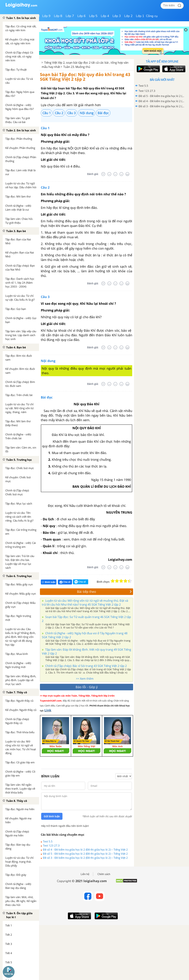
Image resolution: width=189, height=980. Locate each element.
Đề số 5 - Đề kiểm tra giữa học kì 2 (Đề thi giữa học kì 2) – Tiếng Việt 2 (85, 854)
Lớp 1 (140, 16)
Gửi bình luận (52, 816)
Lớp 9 (46, 16)
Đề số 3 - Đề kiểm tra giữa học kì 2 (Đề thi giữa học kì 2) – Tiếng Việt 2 (85, 858)
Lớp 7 (70, 16)
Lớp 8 (58, 16)
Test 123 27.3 (51, 845)
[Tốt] (121, 174)
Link (48, 710)
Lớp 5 (93, 16)
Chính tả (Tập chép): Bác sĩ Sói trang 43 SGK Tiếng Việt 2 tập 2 (86, 666)
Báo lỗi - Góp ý (87, 687)
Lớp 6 (82, 16)
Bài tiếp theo (104, 592)
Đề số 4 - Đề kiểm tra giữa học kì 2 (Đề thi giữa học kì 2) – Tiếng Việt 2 (85, 850)
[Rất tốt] (127, 174)
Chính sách (104, 874)
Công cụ (152, 16)
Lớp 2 (128, 16)
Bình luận (49, 582)
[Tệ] (109, 174)
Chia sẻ (65, 582)
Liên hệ (85, 874)
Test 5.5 (48, 841)
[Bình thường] (115, 174)
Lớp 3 (117, 16)
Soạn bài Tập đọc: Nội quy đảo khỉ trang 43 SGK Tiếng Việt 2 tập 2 (85, 77)
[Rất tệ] (103, 174)
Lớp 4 (105, 16)
